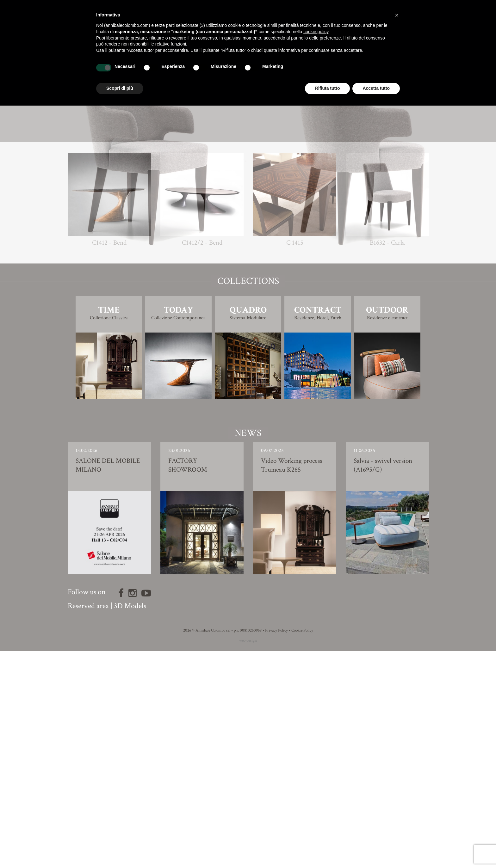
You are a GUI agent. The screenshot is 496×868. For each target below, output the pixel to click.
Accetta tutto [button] (376, 88)
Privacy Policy (276, 847)
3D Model (248, 340)
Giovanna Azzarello (260, 310)
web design (248, 857)
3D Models (130, 823)
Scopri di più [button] (120, 88)
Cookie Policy (302, 847)
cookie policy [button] (316, 32)
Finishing (248, 323)
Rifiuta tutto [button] (328, 88)
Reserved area (88, 823)
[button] (397, 15)
